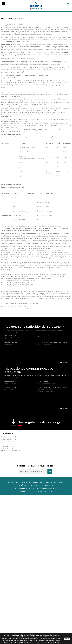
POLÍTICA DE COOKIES (39, 642)
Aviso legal (13, 482)
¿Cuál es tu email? (44, 336)
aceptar (67, 639)
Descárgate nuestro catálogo (39, 423)
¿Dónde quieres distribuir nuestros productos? (53, 342)
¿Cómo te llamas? (10, 336)
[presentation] (36, 355)
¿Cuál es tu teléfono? (11, 342)
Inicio (4, 18)
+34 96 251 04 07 (13, 446)
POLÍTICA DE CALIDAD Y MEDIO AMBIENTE (36, 485)
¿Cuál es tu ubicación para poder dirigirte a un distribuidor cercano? (52, 388)
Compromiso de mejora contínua (36, 491)
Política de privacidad (33, 482)
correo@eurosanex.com (12, 450)
